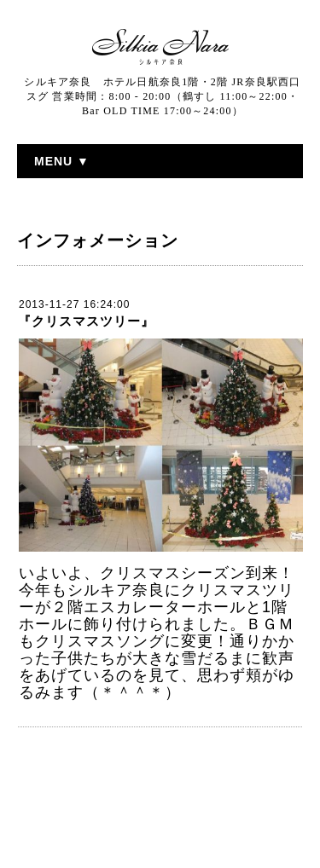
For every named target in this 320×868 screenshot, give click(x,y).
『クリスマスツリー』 (86, 321)
